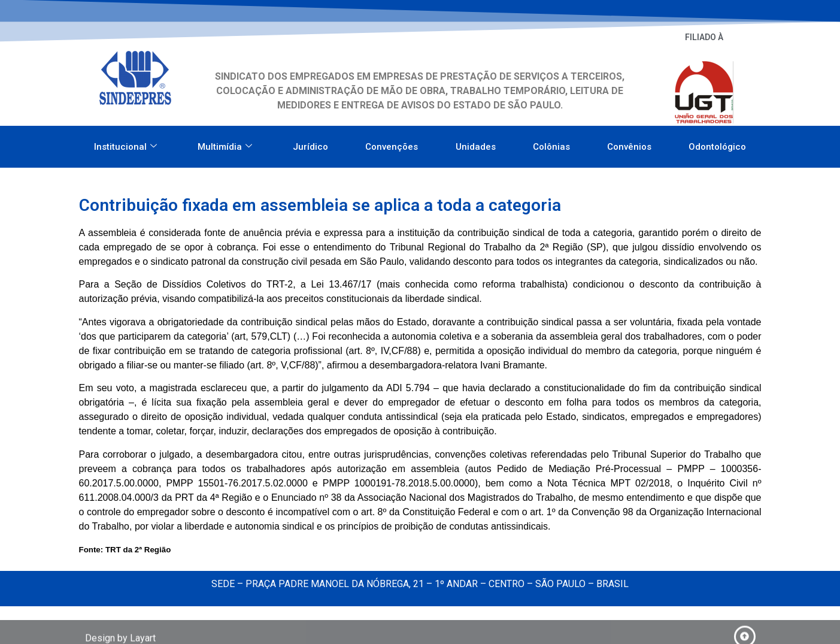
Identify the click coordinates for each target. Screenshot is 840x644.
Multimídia (225, 142)
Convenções (392, 142)
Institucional (125, 142)
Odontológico (717, 142)
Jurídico (310, 142)
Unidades (476, 142)
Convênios (629, 142)
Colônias (551, 142)
